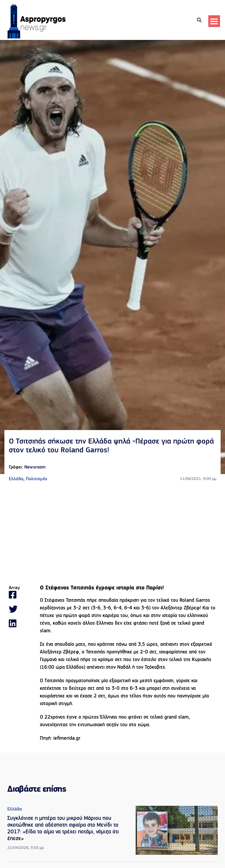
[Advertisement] (112, 534)
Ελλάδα (16, 479)
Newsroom (35, 467)
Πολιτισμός (36, 479)
